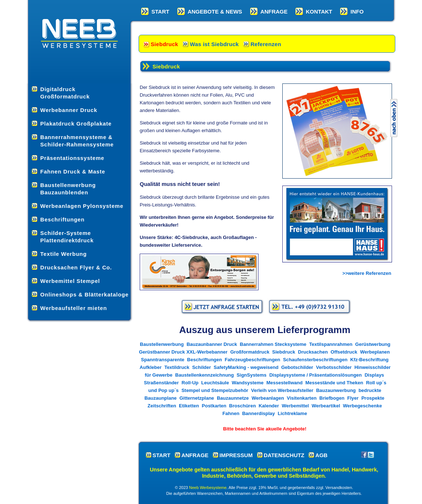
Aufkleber (151, 367)
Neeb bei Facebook (364, 455)
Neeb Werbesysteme (208, 488)
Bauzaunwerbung (336, 390)
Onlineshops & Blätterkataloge (84, 294)
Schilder (201, 367)
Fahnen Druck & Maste (73, 171)
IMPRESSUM (236, 455)
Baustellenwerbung (162, 344)
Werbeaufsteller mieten (74, 308)
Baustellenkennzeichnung (204, 375)
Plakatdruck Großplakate (76, 124)
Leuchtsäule (215, 383)
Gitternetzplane (197, 398)
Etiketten (189, 406)
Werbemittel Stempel (70, 281)
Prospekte (373, 398)
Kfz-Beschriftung (370, 360)
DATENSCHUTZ (284, 455)
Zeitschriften (162, 406)
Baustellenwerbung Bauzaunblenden (68, 189)
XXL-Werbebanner (207, 352)
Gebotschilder (297, 367)
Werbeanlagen (268, 398)
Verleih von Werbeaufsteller (282, 390)
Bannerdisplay (259, 413)
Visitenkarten (302, 398)
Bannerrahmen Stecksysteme (273, 344)
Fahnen (231, 413)
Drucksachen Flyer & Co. (76, 267)
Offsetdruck (344, 352)
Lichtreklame (292, 413)
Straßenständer (161, 383)
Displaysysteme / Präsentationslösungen (315, 375)
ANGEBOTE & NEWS (215, 12)
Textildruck (177, 367)
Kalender (269, 406)
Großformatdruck (250, 352)
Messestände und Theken (334, 383)
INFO (357, 12)
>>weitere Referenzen (367, 273)
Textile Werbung (63, 254)
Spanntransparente (163, 360)
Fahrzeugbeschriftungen (253, 360)
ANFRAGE (274, 12)
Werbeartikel (326, 406)
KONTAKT (319, 12)
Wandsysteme (248, 383)
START (160, 12)
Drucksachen (313, 352)
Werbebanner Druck (69, 110)
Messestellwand (284, 383)
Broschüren (243, 406)
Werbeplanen (375, 352)
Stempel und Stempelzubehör (215, 390)
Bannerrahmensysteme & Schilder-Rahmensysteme (77, 141)
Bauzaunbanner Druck (212, 344)
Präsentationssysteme (72, 158)
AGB (321, 455)
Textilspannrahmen (331, 344)
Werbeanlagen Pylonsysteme (82, 206)
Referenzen (266, 44)
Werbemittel (295, 406)
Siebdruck (164, 44)
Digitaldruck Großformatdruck (65, 93)
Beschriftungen (62, 219)
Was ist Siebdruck (214, 44)
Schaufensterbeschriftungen (315, 360)
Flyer (353, 398)
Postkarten (214, 406)
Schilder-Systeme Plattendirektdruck (67, 237)
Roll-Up (190, 383)
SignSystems (252, 375)
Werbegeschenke (363, 406)
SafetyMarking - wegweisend (246, 367)
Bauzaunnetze (233, 398)
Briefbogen (332, 398)
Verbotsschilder (334, 367)
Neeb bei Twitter (371, 455)
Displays (374, 375)
